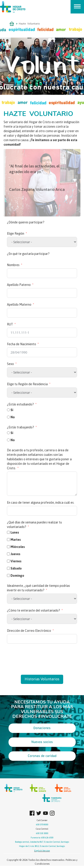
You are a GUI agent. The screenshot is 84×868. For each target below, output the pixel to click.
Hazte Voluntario (29, 24)
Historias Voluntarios (42, 679)
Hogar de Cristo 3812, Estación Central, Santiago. (42, 846)
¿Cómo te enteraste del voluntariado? (33, 610)
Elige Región (16, 234)
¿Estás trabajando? (20, 427)
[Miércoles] (8, 547)
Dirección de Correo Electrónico (29, 631)
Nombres (13, 265)
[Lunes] (8, 532)
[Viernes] (8, 561)
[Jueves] (8, 554)
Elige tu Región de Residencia (27, 384)
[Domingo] (8, 575)
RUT (10, 324)
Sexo (10, 364)
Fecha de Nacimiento (22, 344)
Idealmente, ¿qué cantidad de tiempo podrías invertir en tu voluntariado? (38, 588)
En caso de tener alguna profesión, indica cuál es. (41, 503)
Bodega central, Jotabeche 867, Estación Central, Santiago (42, 842)
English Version (42, 851)
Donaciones (42, 728)
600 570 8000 (42, 825)
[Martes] (8, 540)
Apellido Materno (19, 305)
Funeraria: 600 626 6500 (42, 838)
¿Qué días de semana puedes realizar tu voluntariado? (34, 525)
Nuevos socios (42, 742)
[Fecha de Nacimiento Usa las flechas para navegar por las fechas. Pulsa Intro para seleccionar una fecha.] (42, 352)
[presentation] (41, 657)
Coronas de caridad (42, 756)
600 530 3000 (42, 833)
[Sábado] (8, 568)
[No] (8, 417)
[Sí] (8, 410)
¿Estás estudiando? (20, 404)
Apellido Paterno (19, 285)
